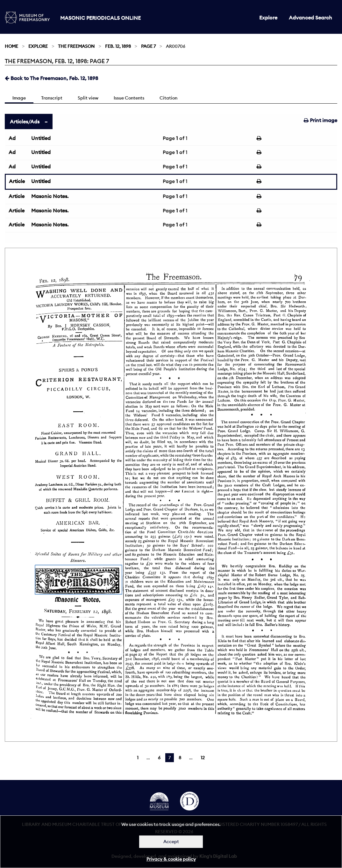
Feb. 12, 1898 (118, 46)
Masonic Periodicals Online (100, 18)
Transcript (52, 98)
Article (17, 181)
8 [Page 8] (180, 758)
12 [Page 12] (203, 758)
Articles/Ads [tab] (25, 121)
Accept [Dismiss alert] (171, 842)
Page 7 (148, 46)
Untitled (41, 138)
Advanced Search (310, 18)
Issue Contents (129, 98)
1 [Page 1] (138, 758)
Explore (268, 18)
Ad (12, 138)
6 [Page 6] (159, 758)
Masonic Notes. (50, 196)
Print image (321, 120)
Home (11, 46)
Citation (168, 98)
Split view (88, 98)
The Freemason (76, 46)
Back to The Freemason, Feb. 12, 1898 (51, 78)
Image (19, 98)
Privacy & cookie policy (171, 859)
